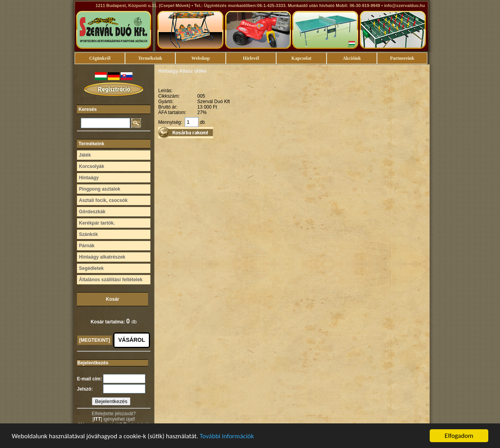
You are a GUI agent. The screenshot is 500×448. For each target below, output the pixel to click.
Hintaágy (89, 178)
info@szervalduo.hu (404, 5)
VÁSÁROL (132, 340)
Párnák (87, 246)
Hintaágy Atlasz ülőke (182, 71)
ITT (97, 419)
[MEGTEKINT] (95, 340)
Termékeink (150, 58)
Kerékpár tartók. (97, 223)
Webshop (201, 58)
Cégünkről (100, 58)
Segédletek (91, 268)
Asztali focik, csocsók (103, 200)
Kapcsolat (301, 58)
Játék (85, 155)
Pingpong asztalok (100, 189)
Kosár (112, 299)
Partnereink (402, 58)
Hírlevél (251, 58)
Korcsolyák (92, 166)
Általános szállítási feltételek (111, 280)
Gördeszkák (92, 212)
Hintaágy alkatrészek (102, 257)
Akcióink (352, 58)
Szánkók (88, 234)
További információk (227, 436)
